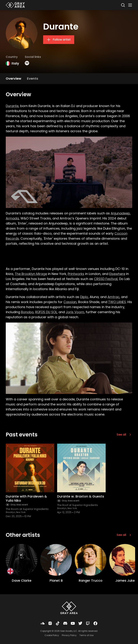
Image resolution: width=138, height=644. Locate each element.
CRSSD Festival (106, 279)
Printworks (76, 274)
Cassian (70, 302)
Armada (12, 218)
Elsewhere (117, 274)
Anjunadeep (120, 213)
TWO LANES (117, 302)
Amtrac (113, 297)
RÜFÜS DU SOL (46, 312)
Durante (12, 106)
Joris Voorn (75, 312)
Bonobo (27, 312)
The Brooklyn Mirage (31, 274)
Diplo (84, 297)
